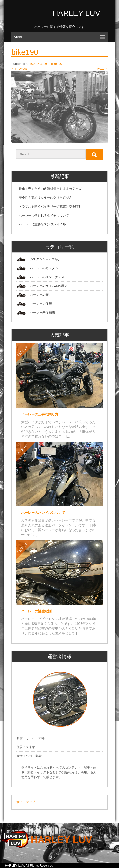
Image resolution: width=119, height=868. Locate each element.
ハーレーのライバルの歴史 (49, 286)
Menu (19, 37)
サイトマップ (26, 802)
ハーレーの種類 (41, 304)
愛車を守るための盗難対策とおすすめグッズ (50, 189)
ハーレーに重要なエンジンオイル (42, 224)
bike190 (57, 64)
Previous (19, 69)
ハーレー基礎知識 (42, 313)
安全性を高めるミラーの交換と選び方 (45, 198)
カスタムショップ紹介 (46, 259)
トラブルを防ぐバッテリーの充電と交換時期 (50, 207)
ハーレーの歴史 (41, 295)
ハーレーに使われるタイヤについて (44, 215)
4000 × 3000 (38, 64)
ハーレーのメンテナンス (47, 277)
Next (102, 69)
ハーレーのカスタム (44, 268)
